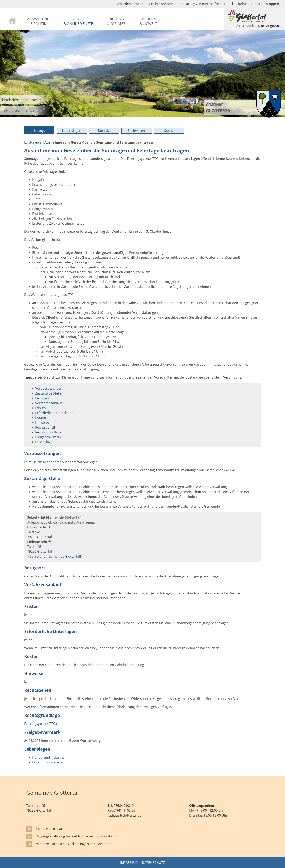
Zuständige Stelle (48, 393)
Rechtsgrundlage (48, 432)
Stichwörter (137, 131)
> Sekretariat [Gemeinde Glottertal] (54, 556)
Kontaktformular (49, 828)
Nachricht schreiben (20, 100)
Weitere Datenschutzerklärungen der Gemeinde (74, 844)
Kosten (41, 418)
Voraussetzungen (49, 388)
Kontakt (104, 131)
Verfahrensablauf (49, 403)
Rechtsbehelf (45, 427)
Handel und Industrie (48, 757)
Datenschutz (153, 863)
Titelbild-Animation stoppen (256, 4)
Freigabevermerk (48, 437)
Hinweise (42, 422)
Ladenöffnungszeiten (48, 762)
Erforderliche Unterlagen (54, 413)
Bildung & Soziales (116, 21)
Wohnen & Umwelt (148, 21)
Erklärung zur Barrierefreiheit (203, 4)
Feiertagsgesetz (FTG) (40, 724)
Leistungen (39, 131)
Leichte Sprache (161, 4)
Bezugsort (43, 398)
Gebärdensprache (129, 4)
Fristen (41, 408)
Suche (169, 131)
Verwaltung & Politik (38, 21)
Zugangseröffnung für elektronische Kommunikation (77, 836)
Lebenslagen (72, 131)
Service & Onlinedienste (78, 21)
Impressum (129, 863)
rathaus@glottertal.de (124, 815)
